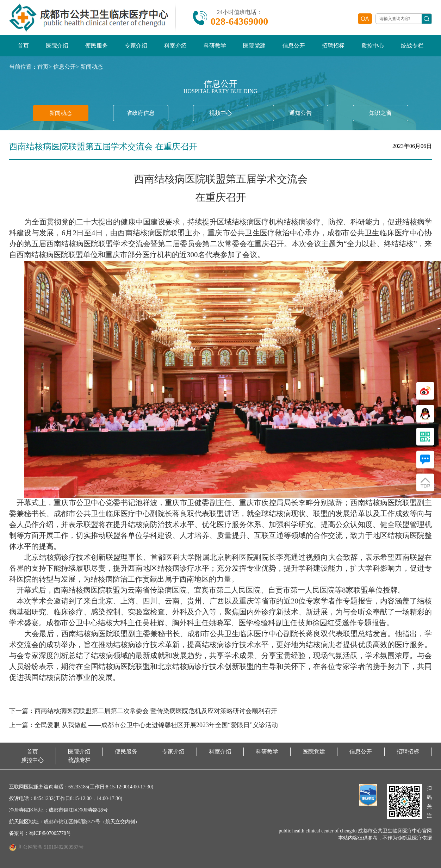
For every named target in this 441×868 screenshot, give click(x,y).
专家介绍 (136, 46)
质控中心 (373, 46)
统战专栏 (412, 46)
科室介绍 (175, 46)
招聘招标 (333, 46)
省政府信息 (141, 113)
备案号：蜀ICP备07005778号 (40, 833)
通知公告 (300, 113)
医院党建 (254, 46)
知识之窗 (380, 113)
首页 (23, 46)
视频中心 (220, 113)
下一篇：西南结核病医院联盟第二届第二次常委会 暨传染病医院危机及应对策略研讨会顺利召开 (143, 711)
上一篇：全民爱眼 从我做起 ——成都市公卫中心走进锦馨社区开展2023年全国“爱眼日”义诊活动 (144, 725)
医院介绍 (57, 46)
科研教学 (215, 46)
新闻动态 (92, 67)
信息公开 (294, 46)
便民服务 (97, 46)
